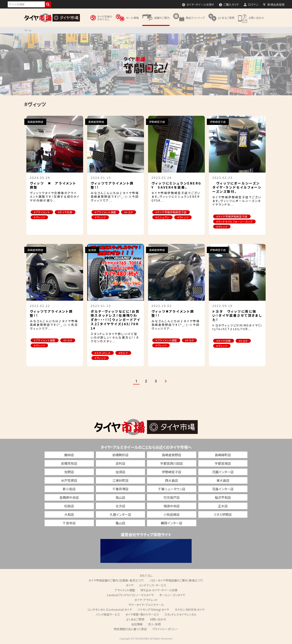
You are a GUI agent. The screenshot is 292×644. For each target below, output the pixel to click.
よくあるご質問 (135, 619)
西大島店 (172, 480)
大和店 (69, 514)
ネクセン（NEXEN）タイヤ (190, 610)
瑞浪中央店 (172, 506)
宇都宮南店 (223, 463)
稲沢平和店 (223, 497)
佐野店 (69, 472)
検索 (48, 4)
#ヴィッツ (39, 217)
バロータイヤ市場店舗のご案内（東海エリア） (177, 580)
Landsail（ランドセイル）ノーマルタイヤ (130, 595)
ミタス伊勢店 (223, 514)
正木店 (223, 506)
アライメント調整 (125, 590)
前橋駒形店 (120, 455)
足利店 (120, 463)
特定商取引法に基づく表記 (130, 629)
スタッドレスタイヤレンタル (180, 614)
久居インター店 (120, 514)
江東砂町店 (120, 480)
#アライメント (42, 212)
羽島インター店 (223, 489)
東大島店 (223, 480)
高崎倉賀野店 (172, 455)
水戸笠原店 (69, 480)
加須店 (120, 472)
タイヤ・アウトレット (146, 600)
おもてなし (146, 575)
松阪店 (69, 506)
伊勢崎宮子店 (172, 472)
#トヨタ (129, 212)
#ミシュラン (162, 217)
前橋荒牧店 (69, 463)
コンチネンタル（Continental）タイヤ (110, 610)
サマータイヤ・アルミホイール (146, 605)
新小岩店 (69, 489)
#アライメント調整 (105, 212)
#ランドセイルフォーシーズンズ (234, 222)
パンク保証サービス (108, 614)
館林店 (69, 455)
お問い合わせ (158, 619)
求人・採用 (154, 624)
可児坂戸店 (172, 497)
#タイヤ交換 (65, 212)
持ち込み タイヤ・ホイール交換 (159, 590)
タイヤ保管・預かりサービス (142, 614)
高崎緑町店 (223, 455)
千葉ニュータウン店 (172, 489)
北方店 (120, 506)
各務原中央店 (69, 497)
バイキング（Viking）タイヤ (153, 610)
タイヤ (130, 585)
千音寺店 (69, 523)
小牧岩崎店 (172, 514)
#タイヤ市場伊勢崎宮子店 (171, 212)
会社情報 (137, 624)
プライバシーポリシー (165, 629)
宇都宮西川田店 (172, 463)
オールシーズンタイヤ (172, 595)
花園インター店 (223, 472)
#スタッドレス (103, 353)
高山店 (120, 497)
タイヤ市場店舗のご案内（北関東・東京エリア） (116, 580)
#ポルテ (123, 353)
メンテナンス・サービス (153, 585)
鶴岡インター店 (172, 523)
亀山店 (120, 523)
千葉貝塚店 (120, 489)
